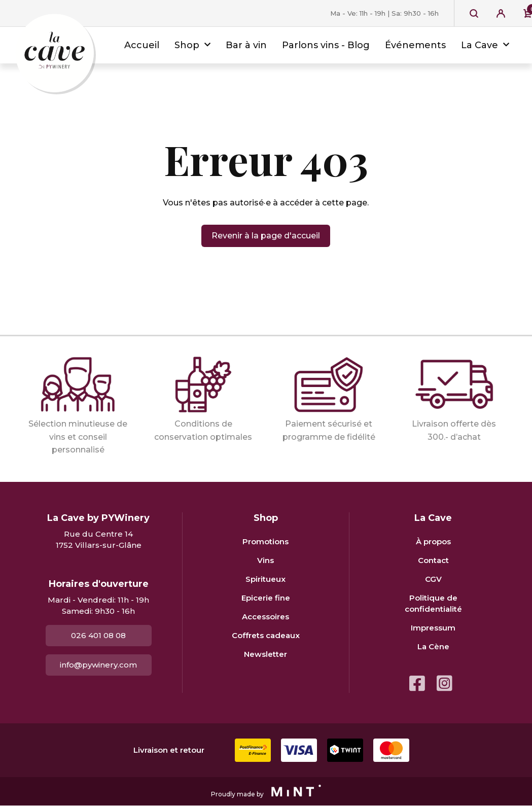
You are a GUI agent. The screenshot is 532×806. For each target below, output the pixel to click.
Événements (415, 45)
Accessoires (265, 617)
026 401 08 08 (98, 635)
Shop (187, 45)
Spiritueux (265, 579)
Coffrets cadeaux (266, 635)
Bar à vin (246, 45)
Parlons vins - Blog (326, 45)
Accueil (142, 45)
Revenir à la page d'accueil (266, 236)
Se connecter (501, 13)
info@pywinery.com (98, 665)
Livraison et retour (169, 750)
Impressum (433, 628)
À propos (433, 541)
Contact (433, 560)
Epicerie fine (266, 598)
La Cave (480, 45)
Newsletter (265, 654)
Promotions (265, 541)
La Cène (433, 646)
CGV (433, 579)
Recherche (474, 13)
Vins (265, 560)
